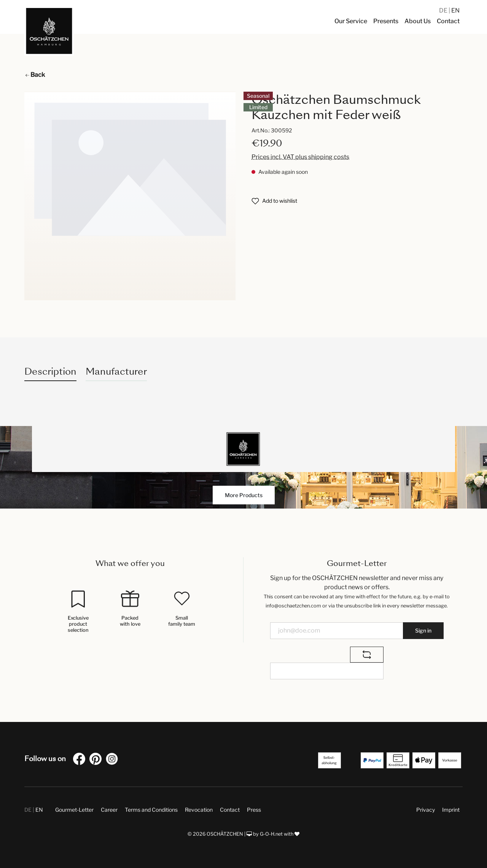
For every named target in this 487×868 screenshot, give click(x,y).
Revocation (199, 810)
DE (444, 10)
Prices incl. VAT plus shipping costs (300, 157)
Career (109, 810)
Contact (230, 810)
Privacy (426, 810)
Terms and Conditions (151, 810)
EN (455, 10)
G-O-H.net (271, 834)
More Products (244, 495)
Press (254, 810)
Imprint (451, 810)
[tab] (50, 371)
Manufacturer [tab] (116, 371)
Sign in (423, 630)
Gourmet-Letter (74, 810)
